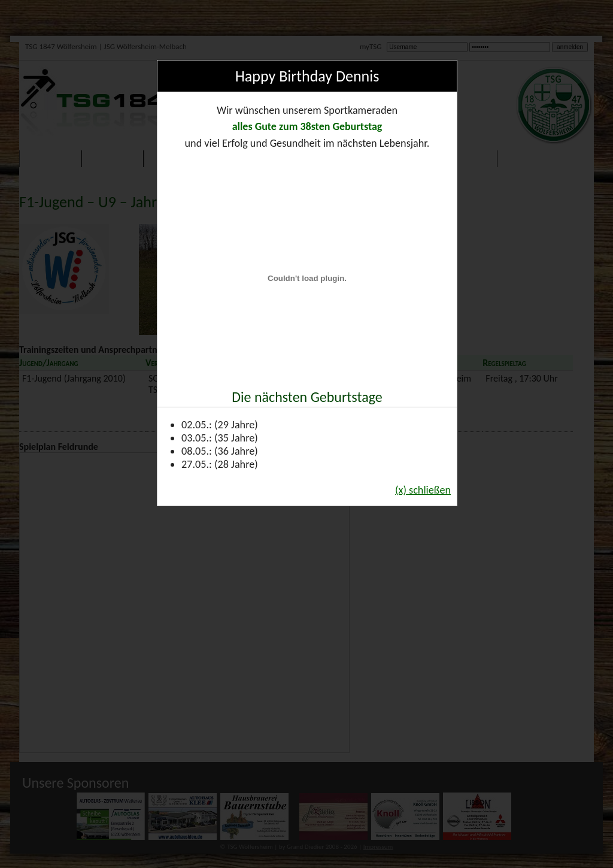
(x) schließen (423, 490)
